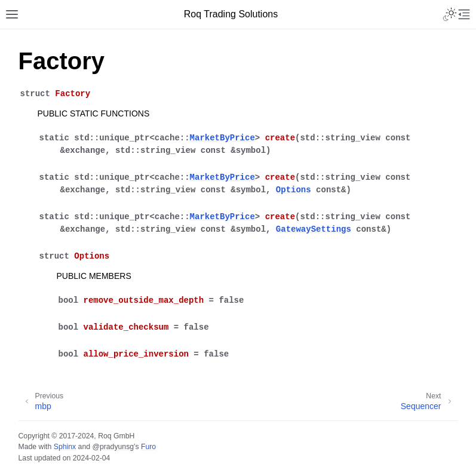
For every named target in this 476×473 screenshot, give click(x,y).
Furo (148, 447)
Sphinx (65, 447)
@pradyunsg (113, 447)
